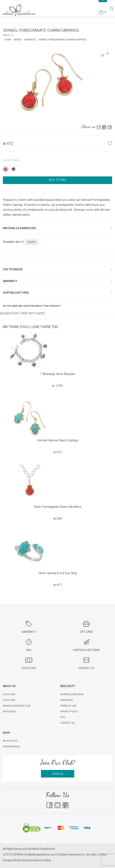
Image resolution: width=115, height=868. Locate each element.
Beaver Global (42, 860)
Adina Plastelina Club (17, 706)
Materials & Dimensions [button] (19, 228)
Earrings (30, 40)
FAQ (63, 717)
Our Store (9, 700)
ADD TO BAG (57, 180)
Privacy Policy (69, 712)
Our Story (9, 694)
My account (10, 741)
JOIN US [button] (57, 774)
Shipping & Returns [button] (16, 293)
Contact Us (67, 723)
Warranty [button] (10, 281)
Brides (18, 40)
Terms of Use (68, 706)
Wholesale (10, 712)
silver (32, 242)
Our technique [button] (13, 269)
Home (8, 40)
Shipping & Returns (72, 694)
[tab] (57, 228)
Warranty (67, 700)
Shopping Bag (11, 747)
